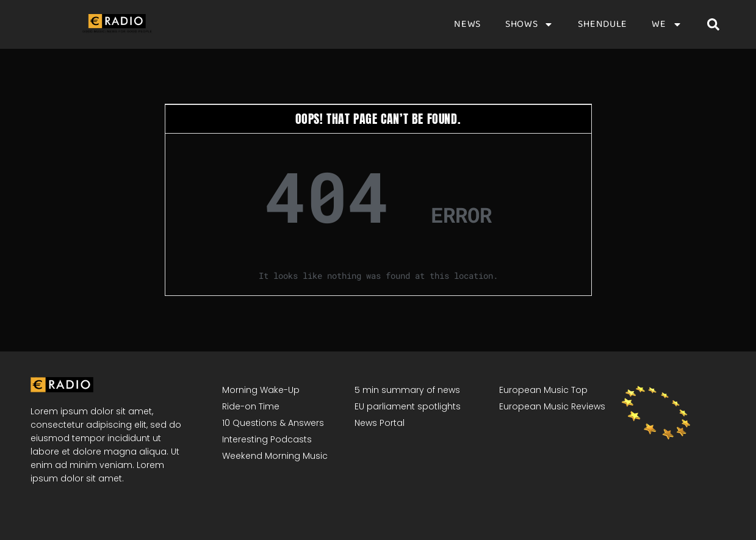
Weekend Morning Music (275, 456)
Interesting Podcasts (267, 439)
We (667, 24)
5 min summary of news (407, 390)
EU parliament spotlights (408, 406)
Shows (530, 24)
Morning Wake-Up (261, 390)
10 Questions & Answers (273, 423)
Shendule (603, 24)
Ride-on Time (251, 406)
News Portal (380, 423)
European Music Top (543, 390)
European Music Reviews (552, 406)
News (467, 24)
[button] (713, 24)
